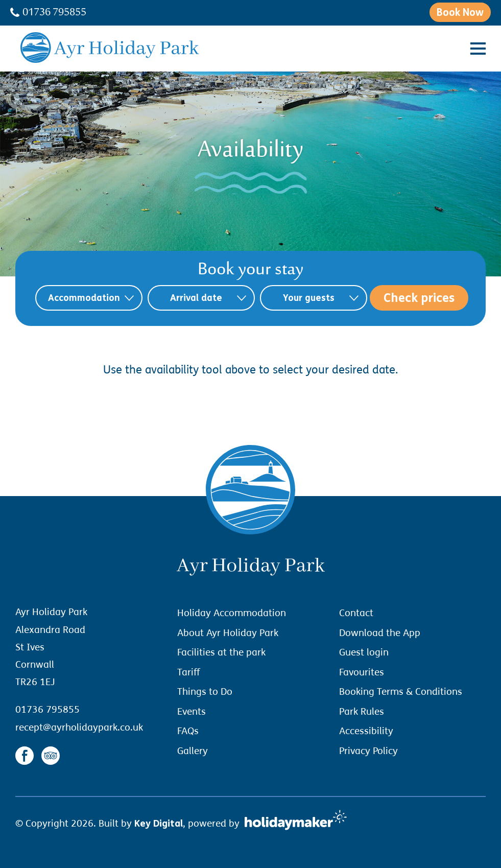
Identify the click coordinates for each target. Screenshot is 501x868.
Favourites (362, 672)
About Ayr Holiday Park (228, 633)
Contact (356, 613)
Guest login (364, 652)
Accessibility (366, 731)
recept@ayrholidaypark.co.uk (79, 728)
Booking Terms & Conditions (401, 692)
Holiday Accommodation (232, 613)
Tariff (188, 672)
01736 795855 (48, 13)
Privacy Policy (368, 751)
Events (192, 712)
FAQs (188, 731)
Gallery (193, 751)
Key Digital (159, 824)
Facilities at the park (221, 652)
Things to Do (205, 692)
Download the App (380, 633)
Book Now (460, 13)
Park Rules (362, 712)
